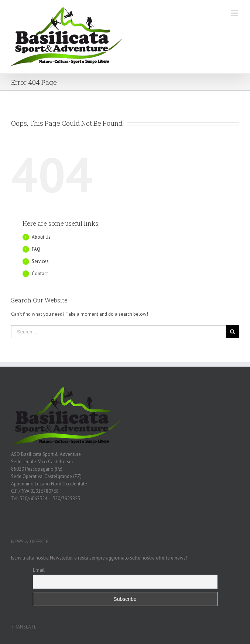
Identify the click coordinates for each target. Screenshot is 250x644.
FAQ (36, 249)
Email (39, 570)
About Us (41, 237)
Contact (40, 273)
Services (40, 261)
